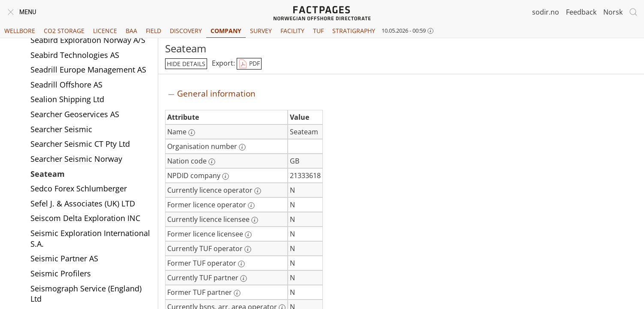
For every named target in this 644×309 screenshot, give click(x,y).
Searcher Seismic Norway (76, 159)
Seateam (48, 174)
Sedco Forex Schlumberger (79, 188)
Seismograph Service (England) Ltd (86, 294)
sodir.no (546, 12)
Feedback (581, 12)
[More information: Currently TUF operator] (248, 249)
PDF (249, 64)
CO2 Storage (64, 31)
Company (226, 31)
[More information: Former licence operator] (251, 206)
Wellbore (20, 31)
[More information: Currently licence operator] (258, 191)
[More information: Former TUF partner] (237, 293)
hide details (186, 64)
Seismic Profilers (61, 273)
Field (153, 31)
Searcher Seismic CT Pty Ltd (80, 144)
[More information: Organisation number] (242, 147)
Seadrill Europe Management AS (88, 70)
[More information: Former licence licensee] (248, 235)
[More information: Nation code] (212, 162)
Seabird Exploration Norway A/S (88, 40)
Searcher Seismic (61, 129)
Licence (105, 31)
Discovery (186, 31)
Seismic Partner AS (64, 258)
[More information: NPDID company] (226, 176)
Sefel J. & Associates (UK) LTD (83, 203)
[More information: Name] (192, 133)
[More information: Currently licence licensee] (255, 220)
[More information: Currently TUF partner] (244, 279)
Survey (261, 31)
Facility (292, 31)
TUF (318, 31)
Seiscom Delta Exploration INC (85, 218)
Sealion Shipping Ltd (67, 99)
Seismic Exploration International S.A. (90, 238)
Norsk (613, 12)
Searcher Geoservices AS (75, 114)
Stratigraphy (354, 31)
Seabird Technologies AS (75, 55)
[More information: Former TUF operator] (241, 264)
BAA (131, 31)
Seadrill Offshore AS (66, 85)
